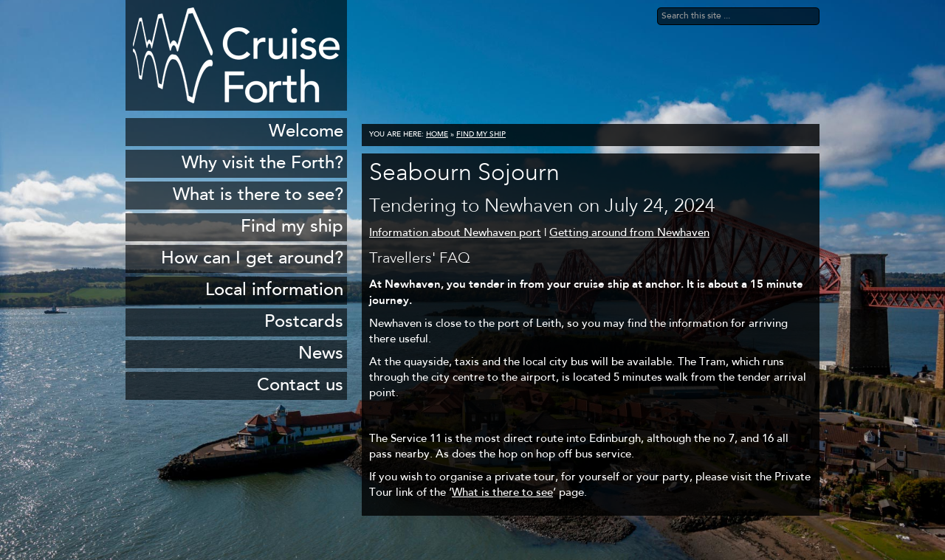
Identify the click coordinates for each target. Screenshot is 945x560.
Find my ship (481, 135)
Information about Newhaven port (455, 234)
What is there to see (502, 493)
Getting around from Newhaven (629, 234)
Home (437, 135)
